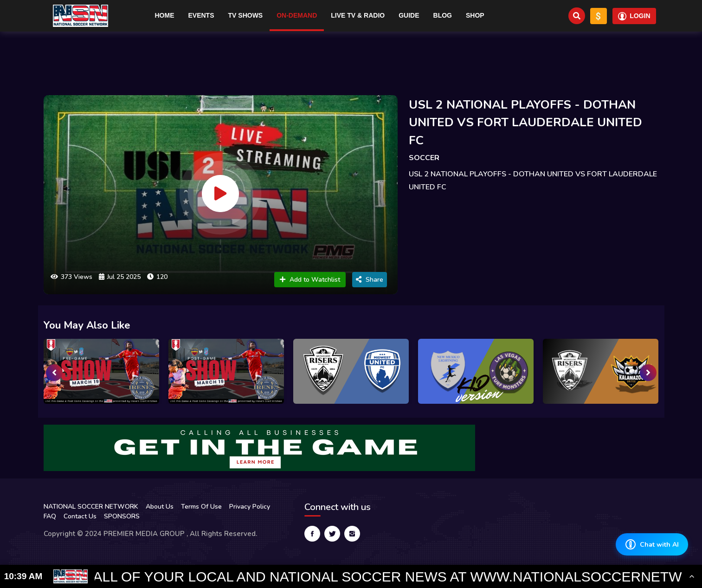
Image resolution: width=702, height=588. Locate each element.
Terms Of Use (201, 507)
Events (201, 15)
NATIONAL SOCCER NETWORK (91, 507)
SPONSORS (122, 516)
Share (370, 280)
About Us (160, 507)
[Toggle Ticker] (692, 576)
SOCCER (424, 158)
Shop (475, 15)
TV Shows (246, 15)
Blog (443, 15)
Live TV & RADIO (358, 15)
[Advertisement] (351, 59)
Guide (409, 15)
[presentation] (54, 373)
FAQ (50, 516)
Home (165, 15)
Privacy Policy (250, 507)
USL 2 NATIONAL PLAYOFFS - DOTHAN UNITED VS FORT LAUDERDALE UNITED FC (525, 123)
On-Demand (297, 15)
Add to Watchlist (310, 280)
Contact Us (80, 516)
